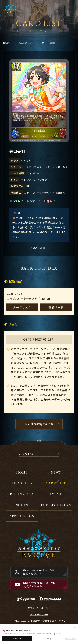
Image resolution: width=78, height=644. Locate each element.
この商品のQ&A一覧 (39, 424)
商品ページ (56, 307)
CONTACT (28, 454)
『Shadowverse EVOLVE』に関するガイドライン (39, 621)
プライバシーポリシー (39, 608)
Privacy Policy (55, 633)
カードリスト (22, 307)
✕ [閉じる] (75, 627)
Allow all (17, 638)
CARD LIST (26, 43)
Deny (49, 638)
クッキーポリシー (39, 614)
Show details (70, 639)
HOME (7, 43)
